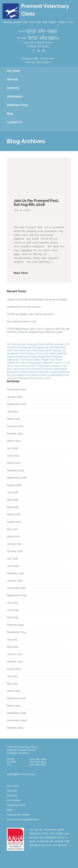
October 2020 (15, 434)
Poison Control (35, 354)
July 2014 (12, 639)
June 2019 (13, 456)
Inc (64, 350)
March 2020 (14, 441)
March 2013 (14, 691)
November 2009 (17, 720)
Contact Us (14, 122)
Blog (10, 114)
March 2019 (14, 463)
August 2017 (14, 522)
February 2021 (15, 426)
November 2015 (16, 588)
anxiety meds (43, 378)
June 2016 (13, 566)
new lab (33, 347)
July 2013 (12, 676)
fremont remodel (17, 347)
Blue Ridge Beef (42, 357)
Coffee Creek (27, 372)
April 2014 (12, 647)
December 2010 (16, 698)
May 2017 (12, 529)
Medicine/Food (17, 105)
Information (15, 96)
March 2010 (14, 706)
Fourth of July (62, 363)
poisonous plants (28, 375)
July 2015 (12, 603)
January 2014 (14, 654)
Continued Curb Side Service (24, 307)
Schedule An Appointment (23, 819)
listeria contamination (19, 357)
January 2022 (15, 397)
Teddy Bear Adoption (49, 366)
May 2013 (12, 684)
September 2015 (17, 595)
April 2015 (12, 617)
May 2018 (12, 500)
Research (12, 372)
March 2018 (14, 514)
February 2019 (15, 470)
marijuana (32, 344)
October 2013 (15, 662)
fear (27, 369)
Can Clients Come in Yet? (22, 322)
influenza (12, 375)
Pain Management (23, 378)
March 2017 (14, 537)
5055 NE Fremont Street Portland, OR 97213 (21, 752)
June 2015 (13, 610)
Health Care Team (52, 360)
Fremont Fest (28, 366)
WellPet (62, 354)
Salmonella (60, 369)
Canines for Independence (51, 372)
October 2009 (15, 728)
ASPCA (11, 363)
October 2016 (15, 551)
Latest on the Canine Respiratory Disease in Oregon (37, 299)
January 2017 (14, 544)
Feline (43, 375)
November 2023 (16, 389)
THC (18, 363)
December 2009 (17, 713)
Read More (21, 273)
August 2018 (14, 485)
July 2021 (12, 412)
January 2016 (15, 581)
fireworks (36, 369)
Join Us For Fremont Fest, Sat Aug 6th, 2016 (36, 203)
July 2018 (12, 492)
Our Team (14, 71)
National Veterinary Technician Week (35, 358)
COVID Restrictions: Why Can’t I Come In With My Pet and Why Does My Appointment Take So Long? (38, 330)
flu (69, 372)
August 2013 (14, 669)
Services (12, 79)
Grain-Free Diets (35, 350)
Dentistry (13, 88)
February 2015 (15, 625)
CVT (67, 344)
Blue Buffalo (46, 344)
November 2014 (16, 632)
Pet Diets (19, 350)
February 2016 (15, 573)
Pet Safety (51, 354)
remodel (59, 344)
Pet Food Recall (16, 344)
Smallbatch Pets (16, 354)
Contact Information (19, 815)
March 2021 (14, 419)
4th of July (13, 366)
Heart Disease (53, 350)
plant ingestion (44, 363)
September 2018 (17, 478)
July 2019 (12, 448)
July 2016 (12, 559)
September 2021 (17, 404)
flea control (28, 363)
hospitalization (55, 375)
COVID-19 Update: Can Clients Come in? (30, 314)
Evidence (47, 369)
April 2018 (13, 507)
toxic (21, 369)
